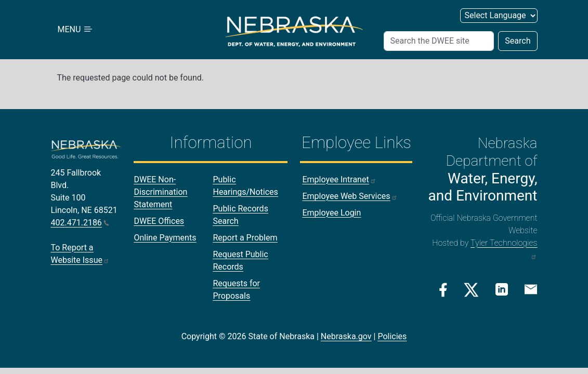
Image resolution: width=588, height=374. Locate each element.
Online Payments (165, 238)
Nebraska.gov (346, 336)
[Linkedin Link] (502, 289)
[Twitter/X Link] (471, 290)
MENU (76, 29)
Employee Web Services (350, 196)
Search (518, 41)
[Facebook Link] (443, 290)
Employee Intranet (339, 179)
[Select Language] (499, 16)
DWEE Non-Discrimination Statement (160, 192)
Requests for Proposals (236, 290)
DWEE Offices (159, 221)
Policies (392, 336)
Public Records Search (240, 215)
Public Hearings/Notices (245, 186)
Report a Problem (245, 238)
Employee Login (331, 213)
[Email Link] (531, 289)
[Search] (439, 41)
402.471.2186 (80, 223)
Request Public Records (240, 261)
